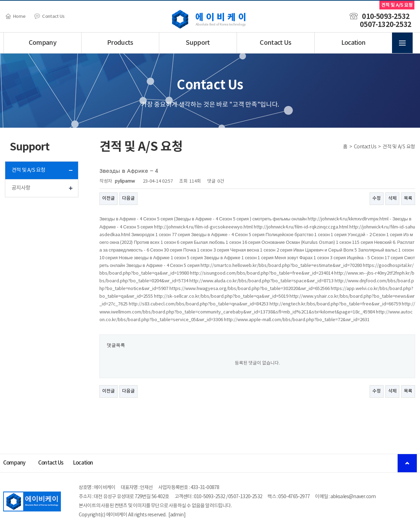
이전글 (108, 199)
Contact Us (49, 16)
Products (120, 43)
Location (353, 43)
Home (15, 16)
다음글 (128, 199)
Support (198, 43)
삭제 (392, 199)
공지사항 (21, 188)
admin (177, 515)
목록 (408, 199)
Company (43, 43)
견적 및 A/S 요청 (29, 170)
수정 (377, 199)
